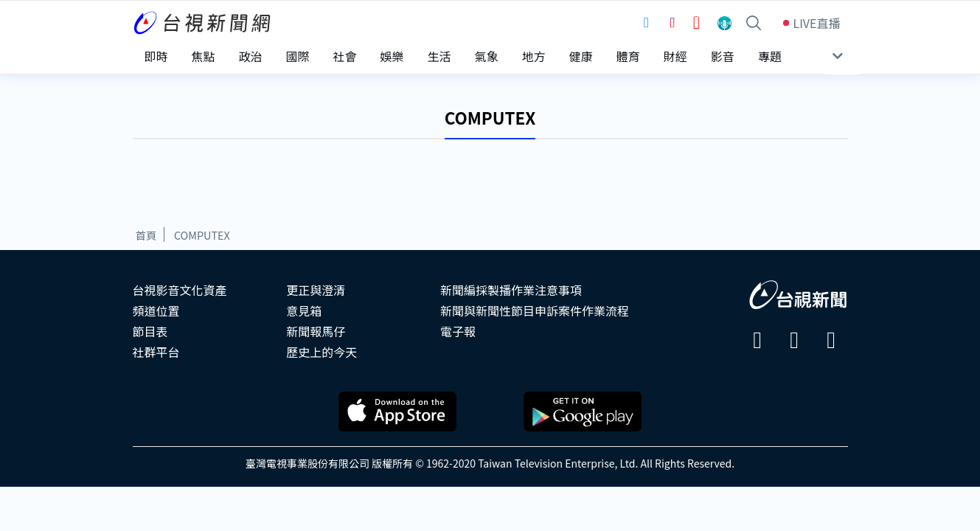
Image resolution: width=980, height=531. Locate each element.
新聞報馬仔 (316, 331)
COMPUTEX (202, 235)
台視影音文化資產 (180, 290)
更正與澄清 (316, 290)
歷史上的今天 (322, 352)
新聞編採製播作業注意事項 (511, 290)
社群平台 (156, 352)
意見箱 (304, 310)
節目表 (150, 331)
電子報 (458, 331)
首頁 (146, 235)
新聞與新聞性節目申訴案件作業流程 (535, 310)
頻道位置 (156, 310)
